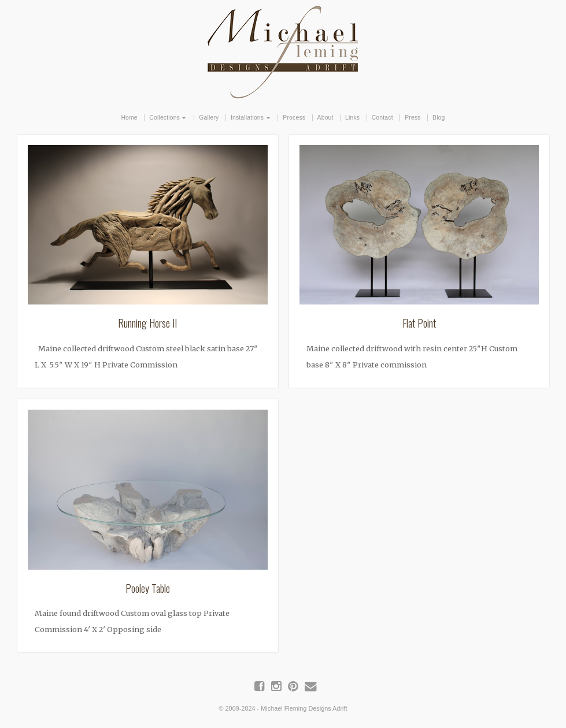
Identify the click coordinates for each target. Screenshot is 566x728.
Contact (382, 118)
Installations (247, 118)
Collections (164, 118)
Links (352, 118)
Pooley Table (148, 588)
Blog (439, 118)
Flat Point (419, 323)
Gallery (209, 118)
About (325, 118)
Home (129, 118)
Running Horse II (147, 323)
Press (413, 118)
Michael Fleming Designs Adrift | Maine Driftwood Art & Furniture (283, 50)
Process (294, 118)
